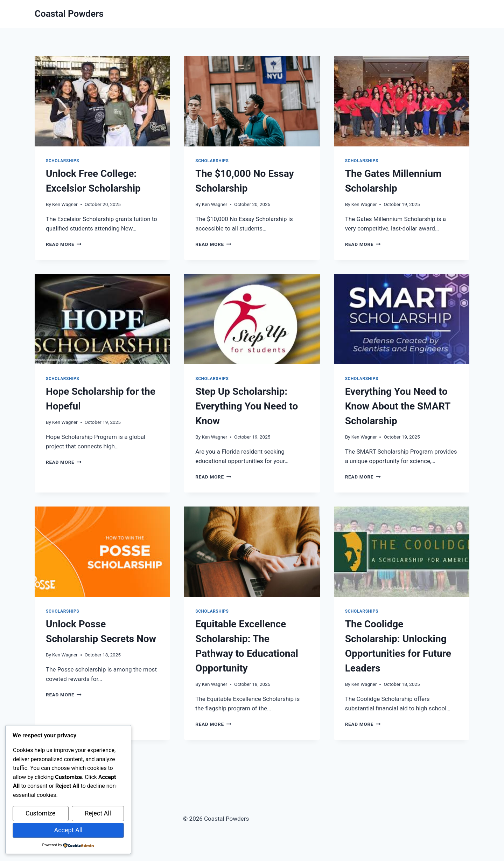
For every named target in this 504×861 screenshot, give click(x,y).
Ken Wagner (65, 204)
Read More (64, 244)
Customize (40, 814)
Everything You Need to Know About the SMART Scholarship (398, 406)
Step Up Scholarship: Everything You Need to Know (247, 406)
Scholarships (62, 161)
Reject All (98, 814)
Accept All (68, 830)
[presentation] (102, 101)
